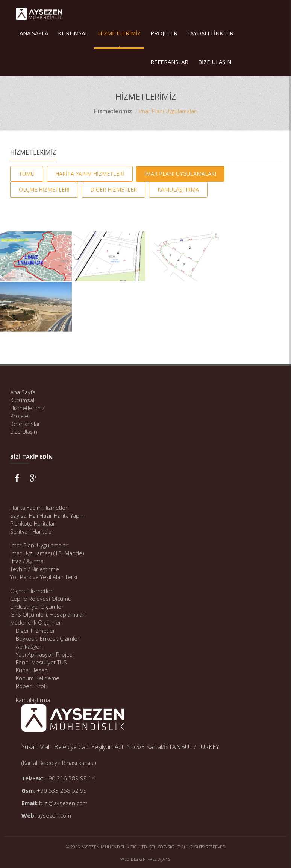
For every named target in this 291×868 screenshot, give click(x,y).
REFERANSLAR (169, 62)
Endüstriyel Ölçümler (37, 607)
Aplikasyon (29, 646)
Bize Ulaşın (24, 432)
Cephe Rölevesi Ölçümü (41, 599)
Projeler (20, 416)
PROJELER (164, 33)
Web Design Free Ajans (145, 859)
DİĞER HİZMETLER (114, 189)
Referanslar (25, 424)
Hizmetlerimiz (113, 111)
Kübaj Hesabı (32, 670)
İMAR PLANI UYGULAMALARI (180, 174)
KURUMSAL (73, 33)
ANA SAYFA (34, 33)
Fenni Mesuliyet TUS (41, 662)
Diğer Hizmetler (36, 631)
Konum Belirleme (38, 678)
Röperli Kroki (32, 686)
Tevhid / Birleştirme (35, 569)
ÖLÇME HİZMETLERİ (44, 189)
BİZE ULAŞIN (215, 62)
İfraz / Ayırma (27, 561)
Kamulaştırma (33, 700)
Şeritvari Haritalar (32, 531)
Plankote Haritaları (33, 523)
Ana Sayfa (23, 392)
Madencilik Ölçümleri (36, 622)
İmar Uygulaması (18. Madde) (47, 553)
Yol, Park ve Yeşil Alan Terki (44, 577)
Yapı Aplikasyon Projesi (45, 654)
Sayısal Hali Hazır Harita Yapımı (48, 515)
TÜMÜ (27, 174)
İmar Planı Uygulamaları (39, 545)
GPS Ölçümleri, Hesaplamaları (48, 614)
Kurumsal (22, 400)
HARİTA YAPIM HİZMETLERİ (90, 174)
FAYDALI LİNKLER (210, 33)
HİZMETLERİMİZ (119, 33)
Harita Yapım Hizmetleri (39, 508)
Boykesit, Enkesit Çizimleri (48, 638)
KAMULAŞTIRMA (178, 189)
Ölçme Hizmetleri (32, 591)
